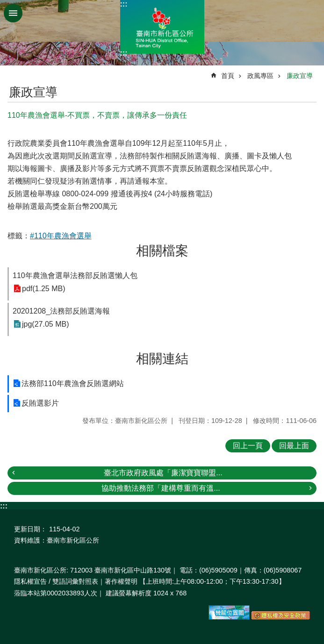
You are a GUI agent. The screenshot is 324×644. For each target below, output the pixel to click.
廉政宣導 (300, 76)
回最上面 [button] (294, 446)
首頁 (228, 76)
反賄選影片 (40, 403)
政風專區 (260, 76)
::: (124, 4)
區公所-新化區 (162, 27)
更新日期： (30, 529)
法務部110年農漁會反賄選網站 (73, 383)
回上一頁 (248, 446)
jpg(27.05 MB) (46, 324)
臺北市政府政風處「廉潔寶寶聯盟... (163, 473)
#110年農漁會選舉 (61, 236)
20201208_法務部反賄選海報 (61, 311)
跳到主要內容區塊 (5, 5)
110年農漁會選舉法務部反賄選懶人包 (75, 275)
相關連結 (162, 359)
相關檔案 (162, 251)
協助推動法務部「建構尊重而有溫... (161, 488)
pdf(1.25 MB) (43, 289)
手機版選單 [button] (13, 13)
